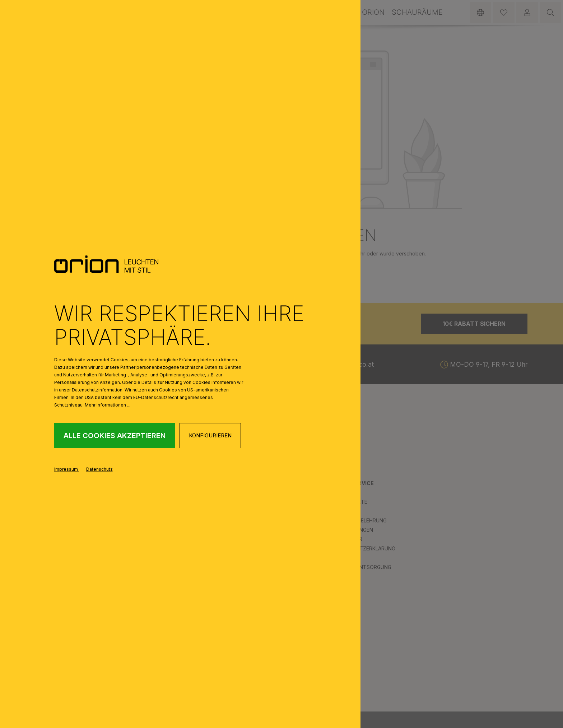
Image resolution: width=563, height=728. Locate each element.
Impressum (67, 469)
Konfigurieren (210, 435)
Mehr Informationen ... (108, 405)
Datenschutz (99, 469)
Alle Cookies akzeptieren (115, 436)
